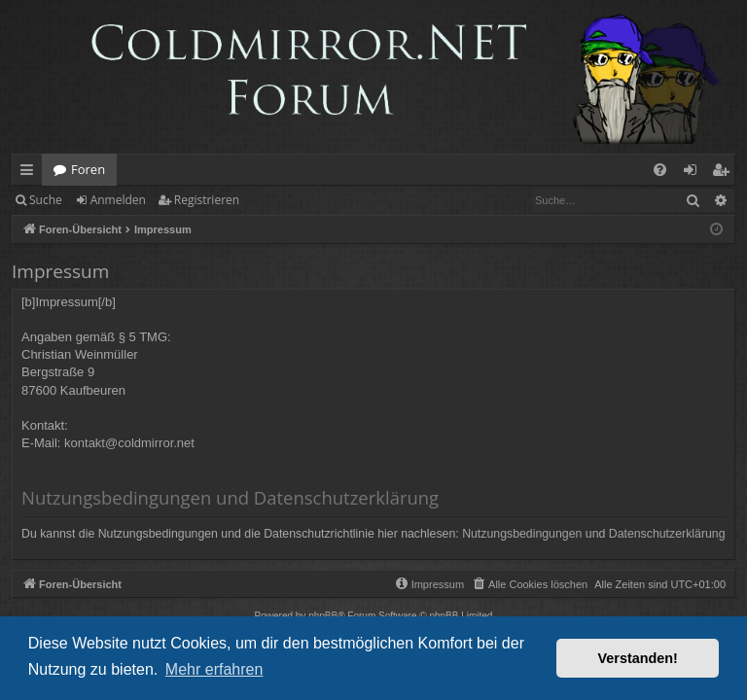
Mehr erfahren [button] (214, 669)
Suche (46, 200)
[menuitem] (660, 170)
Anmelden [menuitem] (695, 173)
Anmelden (118, 200)
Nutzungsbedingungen (522, 534)
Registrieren (207, 200)
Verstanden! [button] (638, 658)
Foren (88, 169)
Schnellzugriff (31, 173)
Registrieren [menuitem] (725, 173)
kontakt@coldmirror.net (129, 443)
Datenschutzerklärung (667, 534)
